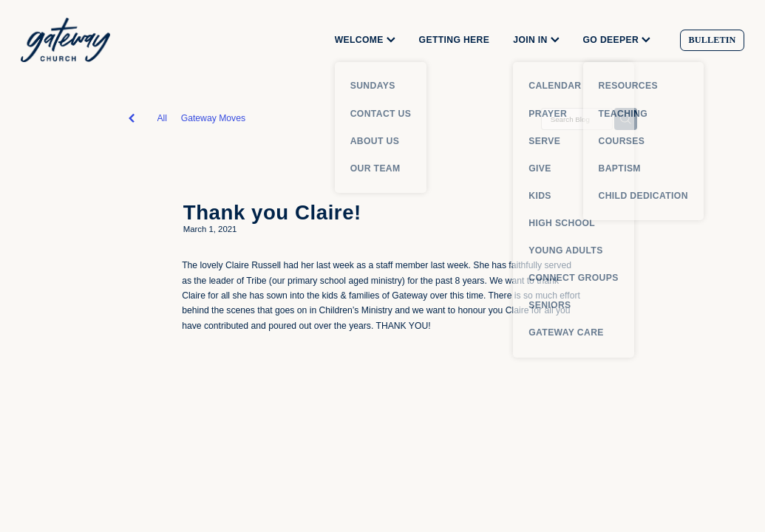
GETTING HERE (455, 40)
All (163, 118)
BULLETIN (713, 40)
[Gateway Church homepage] (93, 40)
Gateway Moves (213, 118)
